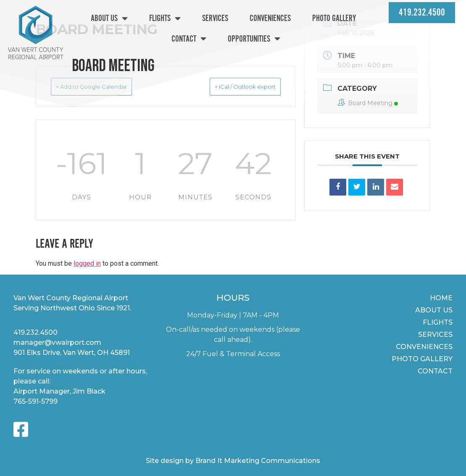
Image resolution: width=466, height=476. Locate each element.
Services (215, 18)
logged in (87, 263)
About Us (109, 19)
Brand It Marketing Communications (258, 461)
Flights (165, 19)
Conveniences (270, 18)
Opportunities (254, 39)
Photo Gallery (334, 18)
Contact (189, 39)
